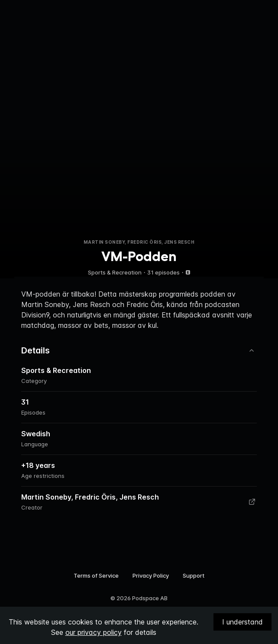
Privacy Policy (151, 575)
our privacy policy (94, 632)
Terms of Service (96, 575)
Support (194, 575)
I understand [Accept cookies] (242, 622)
